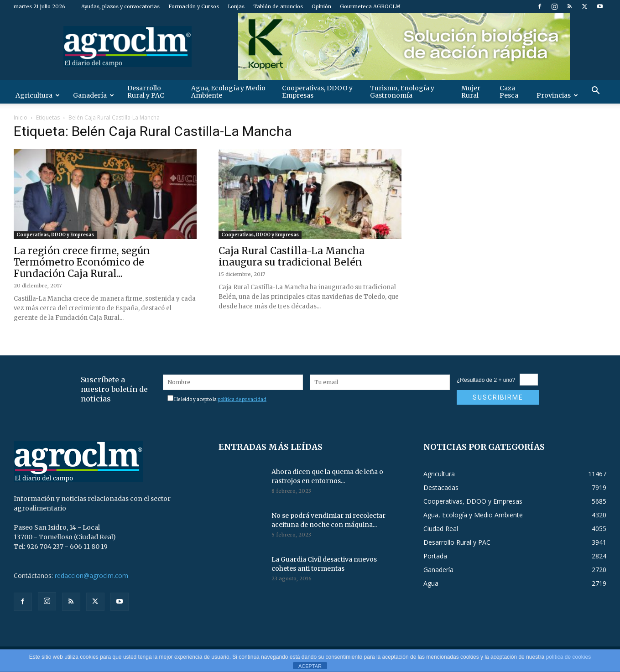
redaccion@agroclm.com (91, 576)
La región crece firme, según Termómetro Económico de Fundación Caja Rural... (82, 262)
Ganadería (94, 95)
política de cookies (568, 657)
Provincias (557, 95)
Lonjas (236, 6)
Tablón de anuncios (278, 6)
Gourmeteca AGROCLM (370, 6)
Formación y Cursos (194, 6)
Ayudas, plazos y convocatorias (120, 6)
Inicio (21, 117)
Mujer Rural (471, 92)
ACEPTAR (310, 666)
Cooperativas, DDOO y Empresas (317, 92)
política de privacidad (242, 399)
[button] (596, 91)
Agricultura (38, 95)
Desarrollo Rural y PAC (146, 92)
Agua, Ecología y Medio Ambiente (228, 92)
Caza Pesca (509, 92)
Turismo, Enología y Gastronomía (402, 92)
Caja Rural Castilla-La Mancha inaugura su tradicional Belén (292, 256)
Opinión (321, 6)
